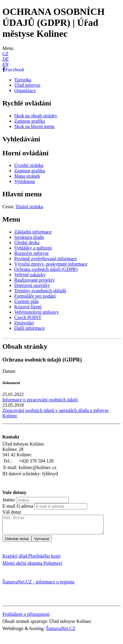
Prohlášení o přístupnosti (26, 618)
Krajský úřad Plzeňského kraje (31, 559)
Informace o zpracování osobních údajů (40, 400)
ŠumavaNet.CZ (61, 632)
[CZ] (5, 54)
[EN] (5, 64)
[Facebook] (13, 70)
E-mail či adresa (18, 506)
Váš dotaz (12, 512)
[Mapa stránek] (27, 176)
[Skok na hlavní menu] (34, 126)
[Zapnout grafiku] (30, 121)
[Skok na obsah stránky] (36, 116)
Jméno (9, 500)
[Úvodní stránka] (29, 165)
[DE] (5, 59)
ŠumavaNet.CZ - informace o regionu (38, 585)
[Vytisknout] (25, 181)
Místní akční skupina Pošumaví (32, 567)
